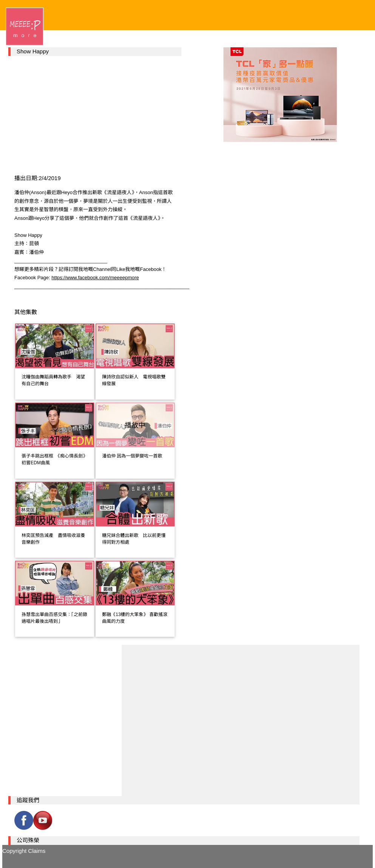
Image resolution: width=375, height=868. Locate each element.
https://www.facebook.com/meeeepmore (95, 278)
